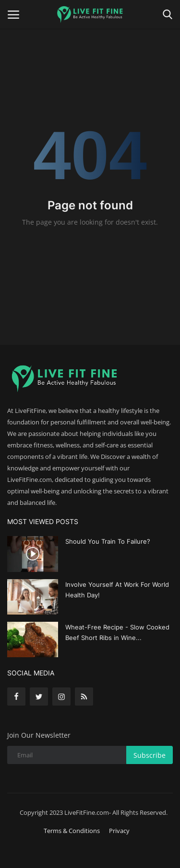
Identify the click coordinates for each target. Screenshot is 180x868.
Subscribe (150, 755)
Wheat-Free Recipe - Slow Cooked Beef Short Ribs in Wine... (117, 632)
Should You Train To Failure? (108, 541)
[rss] (84, 697)
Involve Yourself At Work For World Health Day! (117, 590)
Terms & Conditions (72, 831)
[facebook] (16, 697)
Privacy (119, 831)
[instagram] (61, 697)
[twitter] (39, 697)
